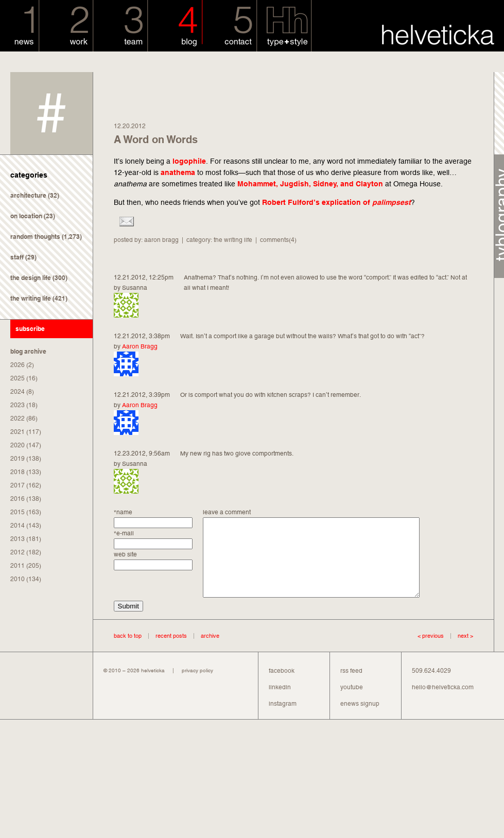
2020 (18, 445)
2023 (18, 405)
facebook (282, 686)
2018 (18, 472)
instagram (283, 719)
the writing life (31, 298)
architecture (28, 195)
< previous (431, 651)
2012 (18, 552)
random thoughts (35, 237)
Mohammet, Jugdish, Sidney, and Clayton (310, 184)
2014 (18, 526)
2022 (18, 418)
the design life (31, 278)
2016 (18, 499)
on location (26, 216)
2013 (18, 539)
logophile (189, 161)
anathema (178, 172)
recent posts (171, 651)
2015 (18, 512)
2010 (18, 579)
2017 (18, 485)
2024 (18, 392)
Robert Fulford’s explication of (336, 202)
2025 (18, 378)
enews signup (360, 719)
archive (210, 651)
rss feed (351, 686)
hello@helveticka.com (443, 703)
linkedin (280, 703)
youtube (352, 703)
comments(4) (278, 240)
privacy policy (197, 686)
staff (17, 257)
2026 (18, 365)
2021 (18, 432)
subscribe (30, 329)
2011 (18, 566)
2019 (18, 459)
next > (458, 651)
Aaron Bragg (140, 346)
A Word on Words (156, 139)
